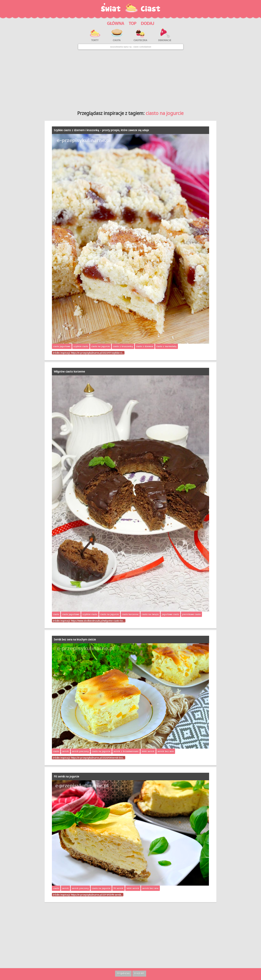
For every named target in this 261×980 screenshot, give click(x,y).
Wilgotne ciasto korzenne (69, 371)
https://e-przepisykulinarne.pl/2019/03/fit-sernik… (97, 895)
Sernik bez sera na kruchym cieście (75, 639)
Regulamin (123, 973)
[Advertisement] (131, 79)
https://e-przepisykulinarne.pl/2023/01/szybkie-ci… (97, 353)
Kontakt (139, 973)
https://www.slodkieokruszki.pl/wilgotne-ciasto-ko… (98, 621)
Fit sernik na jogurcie (66, 776)
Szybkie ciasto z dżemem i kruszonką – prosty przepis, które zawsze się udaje (101, 130)
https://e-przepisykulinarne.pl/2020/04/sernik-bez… (98, 758)
